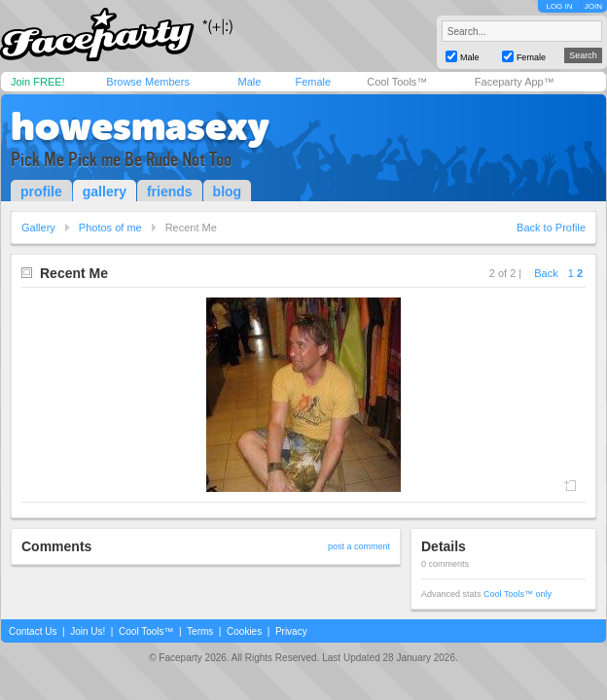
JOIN (593, 6)
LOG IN (559, 6)
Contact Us (33, 631)
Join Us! (88, 631)
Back (546, 273)
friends (170, 192)
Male (249, 82)
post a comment (359, 546)
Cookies (244, 631)
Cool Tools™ (397, 82)
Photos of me (110, 227)
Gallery (38, 227)
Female (313, 82)
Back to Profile (551, 227)
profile (41, 192)
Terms (200, 631)
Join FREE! (38, 82)
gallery (105, 192)
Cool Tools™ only (518, 594)
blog (228, 192)
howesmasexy (140, 126)
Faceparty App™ (515, 82)
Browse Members (148, 82)
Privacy (291, 631)
